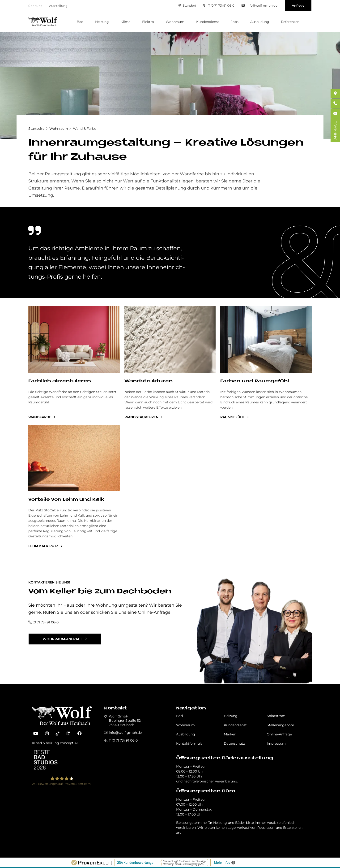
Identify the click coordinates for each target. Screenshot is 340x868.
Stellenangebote (280, 725)
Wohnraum (175, 22)
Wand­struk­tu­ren (149, 381)
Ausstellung (58, 6)
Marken (230, 734)
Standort (187, 6)
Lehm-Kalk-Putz (43, 546)
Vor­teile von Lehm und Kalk (66, 500)
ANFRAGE (335, 130)
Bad (80, 22)
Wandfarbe (40, 417)
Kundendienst (208, 22)
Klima (125, 22)
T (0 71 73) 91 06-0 (219, 6)
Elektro (148, 22)
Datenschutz (234, 743)
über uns (35, 6)
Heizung (102, 22)
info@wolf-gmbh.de (259, 6)
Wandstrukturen (141, 417)
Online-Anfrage (279, 734)
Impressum (276, 743)
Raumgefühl (232, 417)
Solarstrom (276, 716)
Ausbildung (260, 22)
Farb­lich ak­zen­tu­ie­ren (60, 381)
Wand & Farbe (85, 129)
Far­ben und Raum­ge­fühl (255, 381)
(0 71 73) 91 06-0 (46, 622)
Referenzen (290, 22)
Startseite (36, 129)
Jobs (235, 22)
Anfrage (298, 5)
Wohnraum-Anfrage (63, 639)
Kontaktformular (190, 743)
